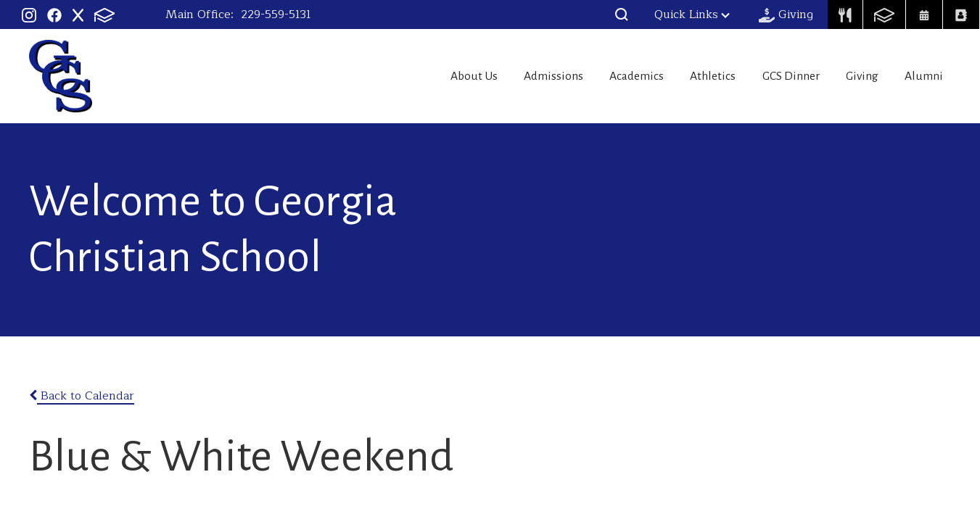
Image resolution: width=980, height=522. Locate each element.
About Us (418, 76)
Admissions (507, 76)
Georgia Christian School (61, 76)
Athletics (685, 76)
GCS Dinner (773, 76)
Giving (854, 76)
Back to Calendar (82, 396)
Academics (600, 76)
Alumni (926, 76)
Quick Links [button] (692, 14)
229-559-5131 (276, 14)
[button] (622, 14)
